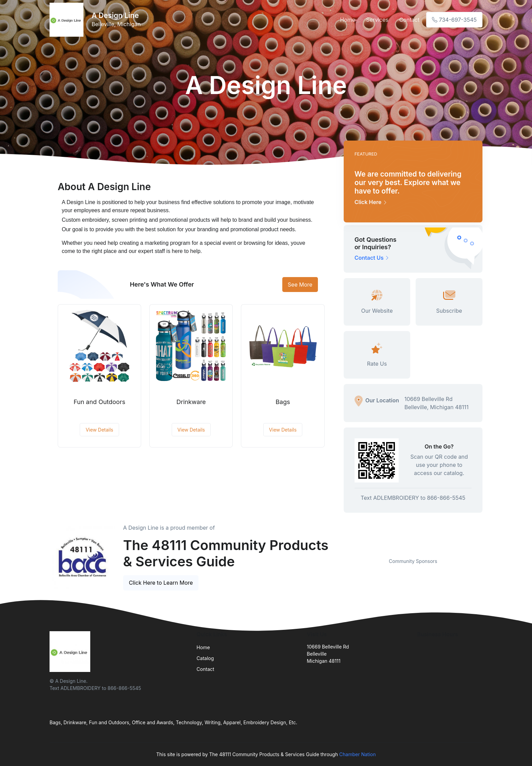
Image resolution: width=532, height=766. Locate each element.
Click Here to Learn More (161, 583)
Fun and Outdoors (99, 402)
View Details (99, 430)
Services (377, 20)
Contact (409, 20)
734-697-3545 (454, 20)
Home (348, 20)
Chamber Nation (358, 754)
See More (300, 285)
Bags (283, 402)
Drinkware (191, 402)
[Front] (68, 20)
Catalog (205, 658)
